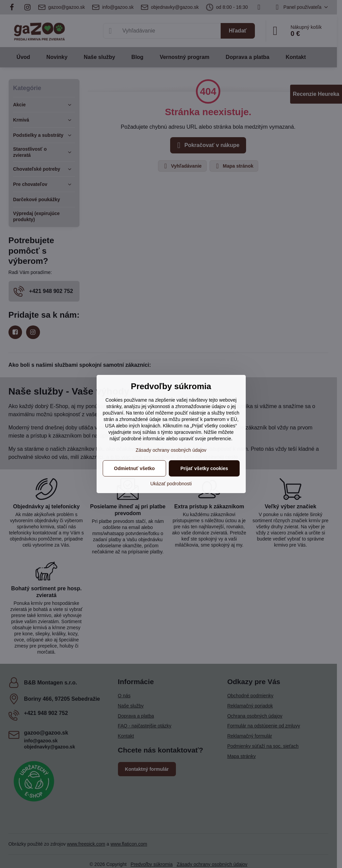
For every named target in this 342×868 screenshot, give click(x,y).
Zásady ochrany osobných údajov (171, 450)
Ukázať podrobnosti (171, 484)
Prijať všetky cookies (204, 468)
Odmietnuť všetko (134, 468)
